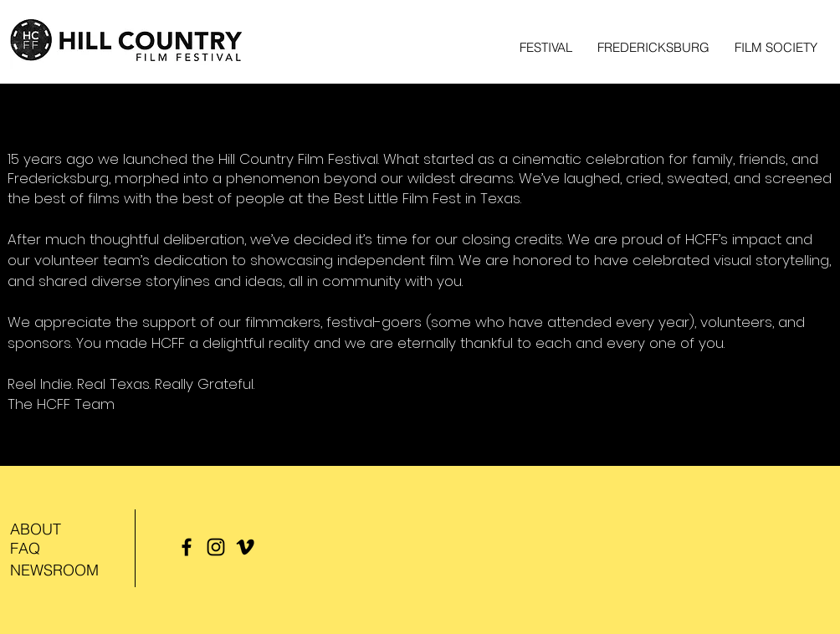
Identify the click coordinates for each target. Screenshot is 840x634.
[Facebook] (187, 547)
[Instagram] (216, 547)
